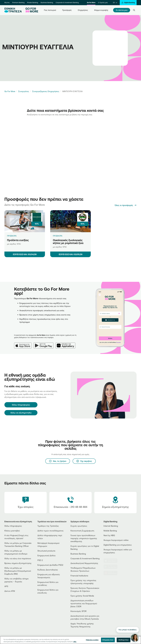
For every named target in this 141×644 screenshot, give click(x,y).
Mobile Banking (110, 531)
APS (6, 586)
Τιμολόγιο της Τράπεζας (48, 526)
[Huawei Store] (112, 573)
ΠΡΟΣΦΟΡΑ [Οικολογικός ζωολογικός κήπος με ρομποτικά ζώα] (58, 236)
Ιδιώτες (7, 3)
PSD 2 (40, 560)
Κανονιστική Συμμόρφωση (82, 531)
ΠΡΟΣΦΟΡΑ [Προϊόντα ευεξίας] (12, 236)
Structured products (46, 551)
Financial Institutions (79, 576)
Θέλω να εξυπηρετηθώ (21, 413)
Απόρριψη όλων (108, 640)
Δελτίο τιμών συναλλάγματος (51, 531)
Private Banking (33, 3)
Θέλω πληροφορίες (13, 526)
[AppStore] (112, 561)
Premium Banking (18, 3)
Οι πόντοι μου (122, 10)
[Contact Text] (70, 503)
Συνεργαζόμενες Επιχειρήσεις (46, 91)
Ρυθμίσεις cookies (92, 640)
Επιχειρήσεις (83, 10)
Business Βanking (78, 554)
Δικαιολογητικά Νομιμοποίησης (84, 563)
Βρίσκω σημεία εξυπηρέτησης (18, 563)
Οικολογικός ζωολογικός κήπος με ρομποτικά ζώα (68, 242)
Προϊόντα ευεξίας (18, 240)
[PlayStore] (112, 567)
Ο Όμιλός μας (103, 3)
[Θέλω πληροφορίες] (21, 405)
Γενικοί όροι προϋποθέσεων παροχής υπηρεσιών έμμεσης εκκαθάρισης (84, 538)
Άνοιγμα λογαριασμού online (116, 540)
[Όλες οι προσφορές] (126, 205)
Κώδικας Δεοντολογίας (48, 570)
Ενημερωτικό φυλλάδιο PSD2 (50, 565)
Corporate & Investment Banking (67, 3)
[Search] (134, 10)
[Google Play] (45, 344)
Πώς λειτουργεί (50, 10)
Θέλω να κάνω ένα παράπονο (18, 558)
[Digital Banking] (128, 3)
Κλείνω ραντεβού (12, 531)
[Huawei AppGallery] (67, 344)
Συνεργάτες (24, 91)
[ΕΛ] (115, 3)
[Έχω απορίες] (26, 503)
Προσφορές (67, 10)
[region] (70, 640)
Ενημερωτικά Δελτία (46, 555)
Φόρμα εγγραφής (101, 10)
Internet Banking (111, 526)
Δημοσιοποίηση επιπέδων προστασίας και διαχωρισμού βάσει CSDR (84, 603)
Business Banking (47, 3)
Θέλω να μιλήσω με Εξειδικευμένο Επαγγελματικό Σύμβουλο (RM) (18, 571)
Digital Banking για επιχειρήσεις (118, 545)
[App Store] (24, 344)
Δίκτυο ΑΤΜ (10, 591)
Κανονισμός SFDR (78, 611)
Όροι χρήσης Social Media (82, 596)
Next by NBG (109, 535)
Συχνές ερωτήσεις (79, 526)
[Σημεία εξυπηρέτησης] (115, 503)
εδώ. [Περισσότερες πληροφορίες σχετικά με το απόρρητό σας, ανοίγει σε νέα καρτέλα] (75, 642)
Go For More (91, 3)
